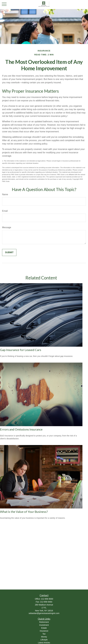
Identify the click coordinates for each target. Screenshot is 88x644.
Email (5, 211)
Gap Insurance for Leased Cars (21, 350)
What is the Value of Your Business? (24, 512)
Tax (44, 634)
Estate (44, 628)
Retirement (44, 622)
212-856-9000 (47, 599)
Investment (44, 625)
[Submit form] (9, 252)
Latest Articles (44, 643)
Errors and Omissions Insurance (21, 429)
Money (44, 637)
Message (7, 227)
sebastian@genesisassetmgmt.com (44, 613)
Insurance (44, 631)
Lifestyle (44, 640)
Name (5, 194)
